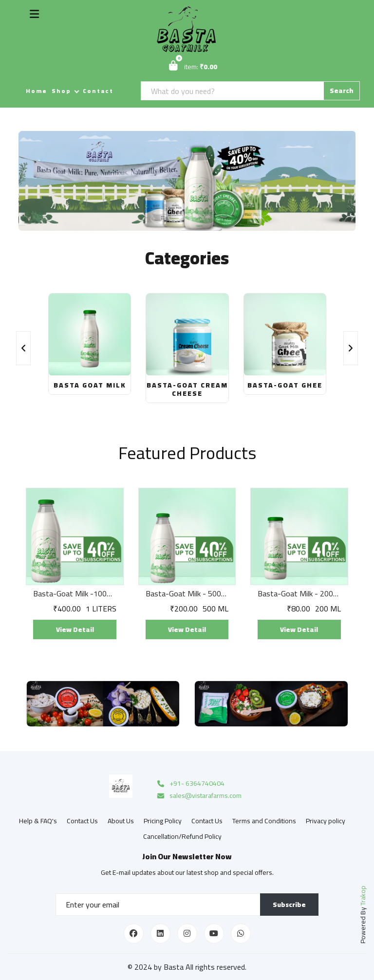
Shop (61, 91)
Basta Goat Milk (90, 385)
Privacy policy (326, 821)
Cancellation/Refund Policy (182, 836)
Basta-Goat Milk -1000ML (75, 594)
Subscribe (289, 905)
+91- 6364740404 (190, 784)
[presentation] (23, 348)
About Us (121, 821)
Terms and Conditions (264, 821)
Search (342, 91)
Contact (98, 91)
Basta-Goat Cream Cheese (187, 389)
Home (37, 91)
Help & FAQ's (38, 821)
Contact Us (82, 821)
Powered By (363, 915)
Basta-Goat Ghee (285, 385)
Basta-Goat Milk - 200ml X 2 (299, 594)
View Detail (75, 629)
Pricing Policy (163, 821)
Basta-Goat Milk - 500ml (187, 594)
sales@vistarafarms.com (199, 796)
